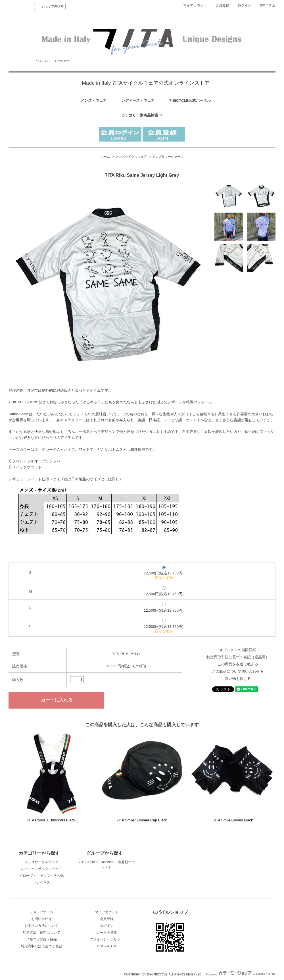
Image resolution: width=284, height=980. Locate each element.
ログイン (245, 5)
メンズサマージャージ (168, 157)
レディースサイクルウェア (41, 869)
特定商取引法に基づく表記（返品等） (238, 657)
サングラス (41, 883)
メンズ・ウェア (94, 100)
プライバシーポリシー (107, 939)
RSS (101, 946)
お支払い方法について (41, 926)
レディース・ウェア (138, 100)
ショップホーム (41, 912)
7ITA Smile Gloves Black (233, 820)
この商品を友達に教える (238, 664)
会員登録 (222, 5)
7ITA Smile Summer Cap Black (142, 820)
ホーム (105, 157)
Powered (241, 974)
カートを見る (107, 933)
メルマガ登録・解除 (41, 939)
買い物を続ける (238, 679)
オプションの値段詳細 (238, 650)
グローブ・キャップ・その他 (41, 876)
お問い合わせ (41, 919)
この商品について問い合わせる (238, 671)
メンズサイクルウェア (131, 157)
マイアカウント (195, 5)
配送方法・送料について (41, 933)
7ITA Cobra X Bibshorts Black (51, 820)
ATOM (112, 946)
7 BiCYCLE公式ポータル (190, 100)
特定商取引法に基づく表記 (41, 946)
